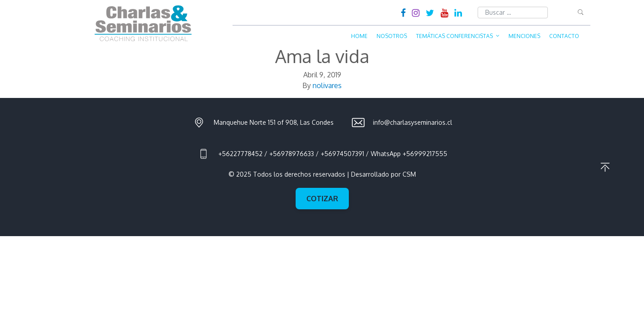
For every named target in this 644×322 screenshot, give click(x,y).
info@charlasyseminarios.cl (413, 122)
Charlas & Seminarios (143, 23)
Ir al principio (605, 167)
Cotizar (322, 199)
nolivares (327, 85)
